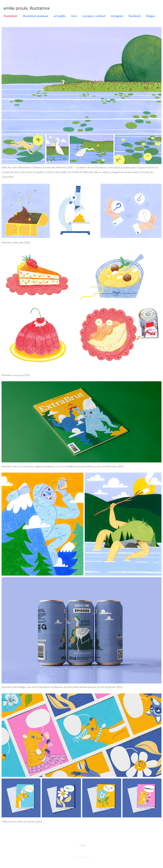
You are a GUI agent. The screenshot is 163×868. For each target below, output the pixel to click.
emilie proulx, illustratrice (27, 8)
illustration (10, 16)
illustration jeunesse (35, 16)
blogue (151, 16)
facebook (135, 16)
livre (74, 16)
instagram (117, 16)
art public (60, 16)
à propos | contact (94, 16)
